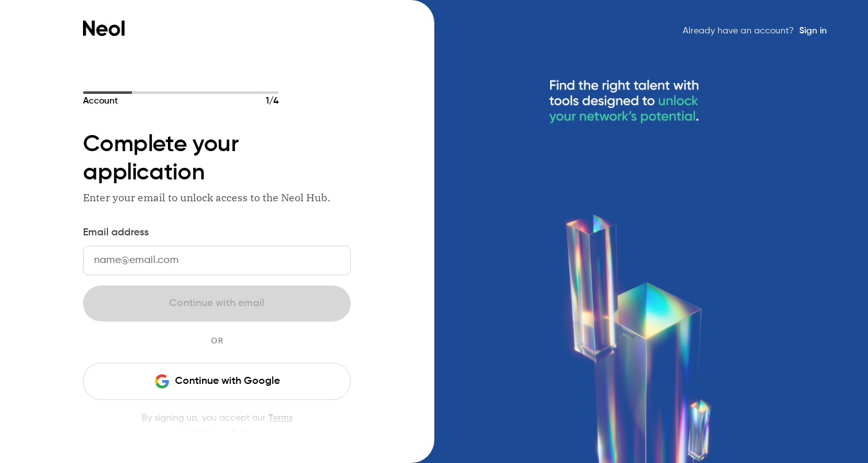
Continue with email (217, 304)
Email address (116, 233)
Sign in (813, 31)
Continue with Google (217, 381)
